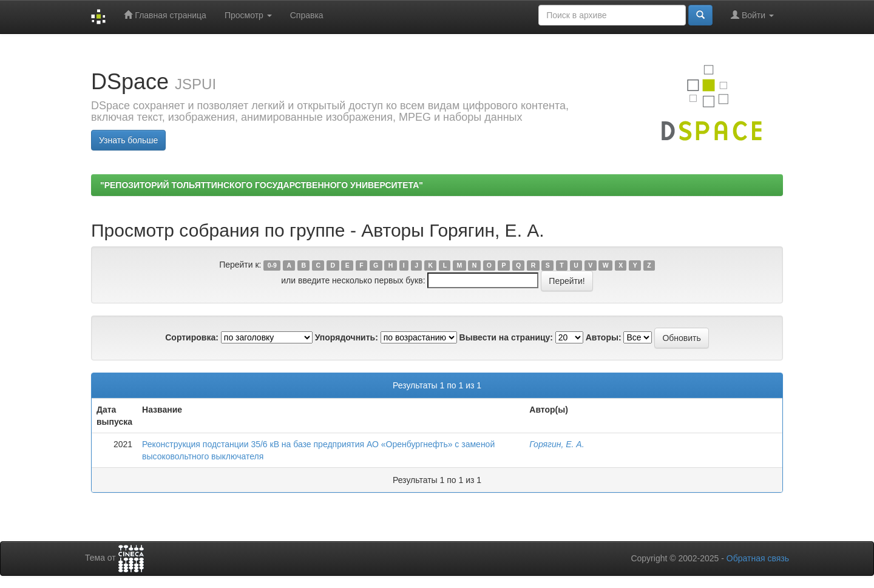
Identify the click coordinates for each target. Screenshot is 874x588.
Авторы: (604, 337)
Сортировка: (192, 337)
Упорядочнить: (347, 337)
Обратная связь (758, 558)
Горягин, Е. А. (557, 444)
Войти (752, 15)
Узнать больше (128, 140)
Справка (307, 15)
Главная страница (165, 15)
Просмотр (248, 15)
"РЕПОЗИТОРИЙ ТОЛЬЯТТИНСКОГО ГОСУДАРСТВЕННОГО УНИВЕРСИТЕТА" (262, 185)
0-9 (272, 265)
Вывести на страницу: (506, 337)
